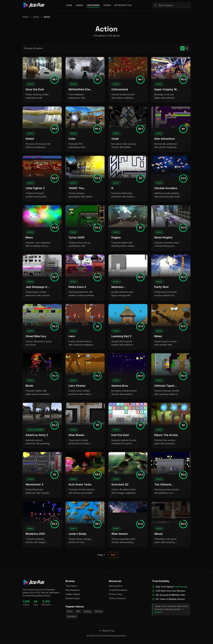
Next (113, 555)
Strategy (88, 611)
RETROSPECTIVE (123, 5)
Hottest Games (73, 594)
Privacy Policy (116, 594)
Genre (36, 17)
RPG (78, 611)
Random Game (73, 598)
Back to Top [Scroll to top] (107, 631)
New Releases (73, 590)
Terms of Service (117, 598)
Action (47, 17)
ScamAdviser (180, 587)
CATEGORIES (93, 5)
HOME (69, 5)
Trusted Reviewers (118, 590)
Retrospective (116, 586)
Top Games (71, 586)
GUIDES (107, 5)
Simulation (72, 616)
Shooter (99, 611)
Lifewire (158, 612)
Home (25, 17)
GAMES (79, 5)
